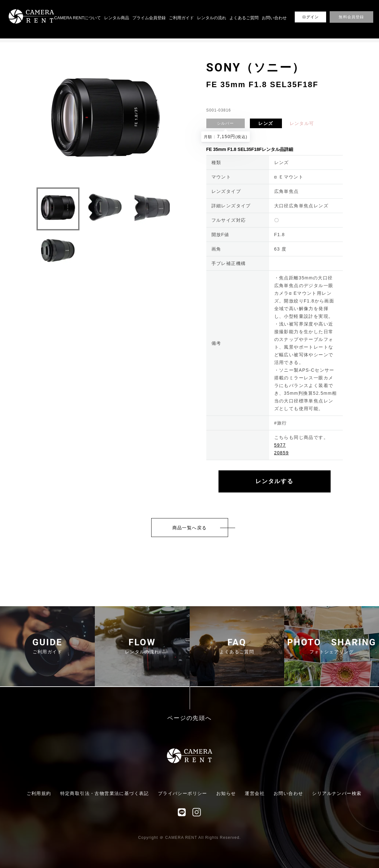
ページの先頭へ (189, 718)
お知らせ (226, 793)
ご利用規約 (39, 793)
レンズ (266, 123)
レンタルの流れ (212, 18)
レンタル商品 (117, 18)
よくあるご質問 (244, 18)
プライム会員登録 (149, 18)
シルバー (225, 123)
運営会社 (255, 793)
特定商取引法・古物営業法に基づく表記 (105, 793)
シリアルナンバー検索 (337, 793)
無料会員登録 (351, 17)
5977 (280, 445)
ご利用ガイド (181, 18)
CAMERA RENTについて (78, 18)
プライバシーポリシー (183, 793)
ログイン (311, 17)
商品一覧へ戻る (190, 528)
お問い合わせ (274, 18)
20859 (282, 453)
